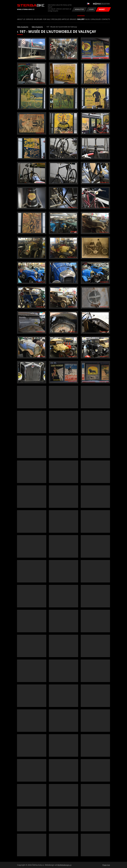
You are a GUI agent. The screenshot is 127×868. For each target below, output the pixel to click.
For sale (47, 19)
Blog (88, 19)
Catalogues (96, 19)
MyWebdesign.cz (64, 865)
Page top (106, 865)
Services (30, 19)
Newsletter (79, 9)
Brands (73, 19)
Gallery (81, 19)
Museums (38, 19)
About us (21, 19)
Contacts (106, 19)
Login (91, 9)
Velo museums (23, 27)
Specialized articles (60, 19)
